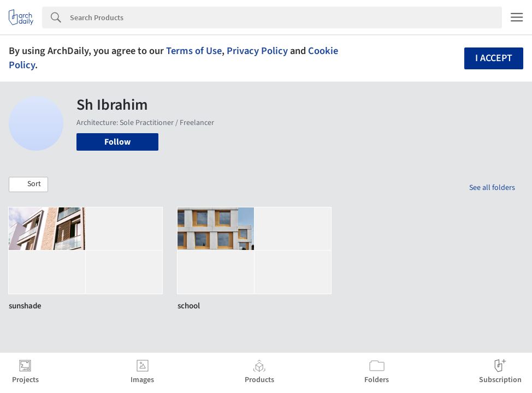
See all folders (492, 188)
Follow (117, 142)
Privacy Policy (257, 51)
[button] (28, 184)
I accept (494, 58)
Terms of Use (194, 51)
